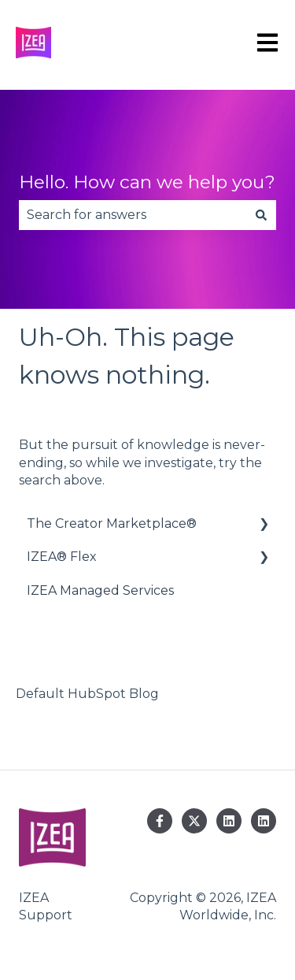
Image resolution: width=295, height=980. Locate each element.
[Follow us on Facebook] (160, 821)
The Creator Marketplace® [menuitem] (112, 523)
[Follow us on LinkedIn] (229, 821)
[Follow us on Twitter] (194, 821)
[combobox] (133, 215)
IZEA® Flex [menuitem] (62, 557)
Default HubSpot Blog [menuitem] (87, 694)
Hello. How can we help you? (147, 182)
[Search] (261, 215)
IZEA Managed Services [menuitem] (100, 590)
